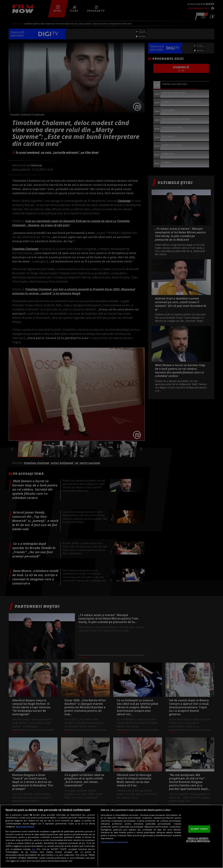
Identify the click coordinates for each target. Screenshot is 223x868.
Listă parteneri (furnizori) (114, 842)
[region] (111, 836)
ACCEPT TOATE (199, 829)
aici (33, 849)
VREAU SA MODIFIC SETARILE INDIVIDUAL (198, 840)
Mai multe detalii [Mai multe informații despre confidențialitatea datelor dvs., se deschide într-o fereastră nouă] (25, 826)
